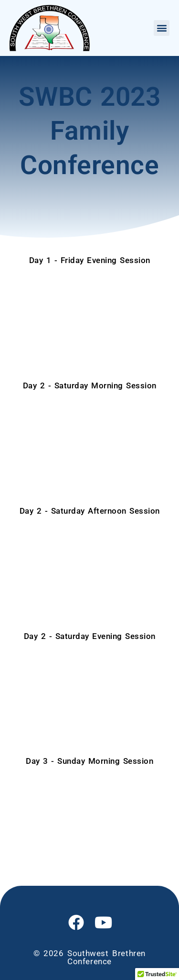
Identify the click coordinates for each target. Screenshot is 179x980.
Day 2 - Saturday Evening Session (90, 636)
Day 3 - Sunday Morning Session (89, 761)
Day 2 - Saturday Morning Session (90, 385)
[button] (162, 28)
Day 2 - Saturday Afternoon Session (90, 511)
